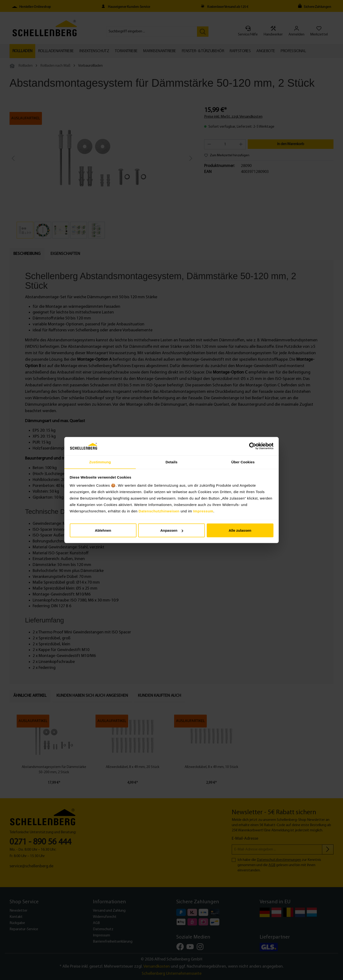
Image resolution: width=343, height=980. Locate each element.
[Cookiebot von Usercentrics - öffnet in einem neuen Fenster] (253, 446)
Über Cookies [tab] (243, 462)
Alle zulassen (240, 530)
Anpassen (172, 530)
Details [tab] (171, 462)
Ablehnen (103, 530)
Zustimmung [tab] (100, 462)
